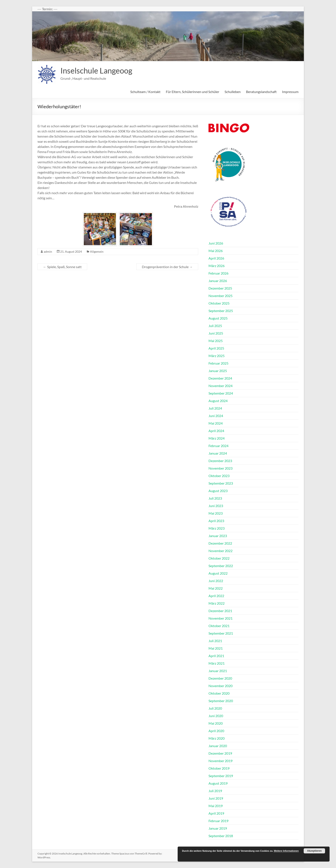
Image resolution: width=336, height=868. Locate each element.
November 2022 (220, 551)
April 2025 (216, 348)
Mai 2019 (216, 806)
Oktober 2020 (219, 693)
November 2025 (220, 296)
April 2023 (216, 521)
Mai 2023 (216, 513)
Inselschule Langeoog (96, 71)
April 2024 (216, 431)
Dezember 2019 (220, 753)
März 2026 (217, 266)
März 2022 (217, 603)
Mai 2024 (216, 423)
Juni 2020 (216, 716)
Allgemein (97, 252)
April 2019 (216, 813)
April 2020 (216, 731)
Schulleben (233, 92)
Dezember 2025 (220, 288)
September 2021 (221, 633)
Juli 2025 (215, 326)
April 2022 (216, 596)
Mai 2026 (216, 251)
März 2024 (217, 438)
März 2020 (217, 738)
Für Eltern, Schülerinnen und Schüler (193, 92)
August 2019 (218, 783)
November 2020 (220, 686)
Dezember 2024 (220, 378)
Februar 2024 (218, 446)
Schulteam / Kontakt (145, 92)
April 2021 (216, 656)
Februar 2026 (218, 273)
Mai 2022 (216, 588)
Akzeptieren (314, 851)
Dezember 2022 (220, 543)
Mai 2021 (216, 648)
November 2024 (220, 386)
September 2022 (221, 566)
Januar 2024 (218, 453)
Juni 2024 (216, 416)
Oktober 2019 (219, 768)
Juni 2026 (216, 243)
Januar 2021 (218, 671)
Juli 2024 (215, 408)
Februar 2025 (218, 363)
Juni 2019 (216, 798)
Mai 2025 (216, 341)
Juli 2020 (215, 708)
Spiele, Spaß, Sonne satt (62, 267)
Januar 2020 (218, 746)
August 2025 (218, 318)
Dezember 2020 (220, 678)
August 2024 (218, 401)
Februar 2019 (218, 821)
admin (48, 252)
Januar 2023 (218, 536)
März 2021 (217, 663)
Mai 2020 (216, 723)
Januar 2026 (218, 281)
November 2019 (220, 761)
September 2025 (221, 311)
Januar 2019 (218, 828)
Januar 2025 (218, 371)
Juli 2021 (215, 641)
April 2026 (216, 258)
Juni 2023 (216, 506)
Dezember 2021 (220, 611)
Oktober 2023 (219, 476)
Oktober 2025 (219, 303)
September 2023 (221, 483)
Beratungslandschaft (261, 92)
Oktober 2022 (219, 558)
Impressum (290, 92)
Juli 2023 (215, 498)
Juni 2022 (216, 581)
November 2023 (220, 468)
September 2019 (221, 776)
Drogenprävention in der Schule (167, 267)
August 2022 (218, 573)
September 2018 (221, 836)
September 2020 (221, 701)
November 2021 (220, 618)
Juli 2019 (215, 791)
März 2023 (217, 528)
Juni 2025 (216, 333)
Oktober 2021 (219, 626)
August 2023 (218, 491)
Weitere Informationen (286, 851)
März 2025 (217, 356)
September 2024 (221, 393)
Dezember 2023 (220, 461)
